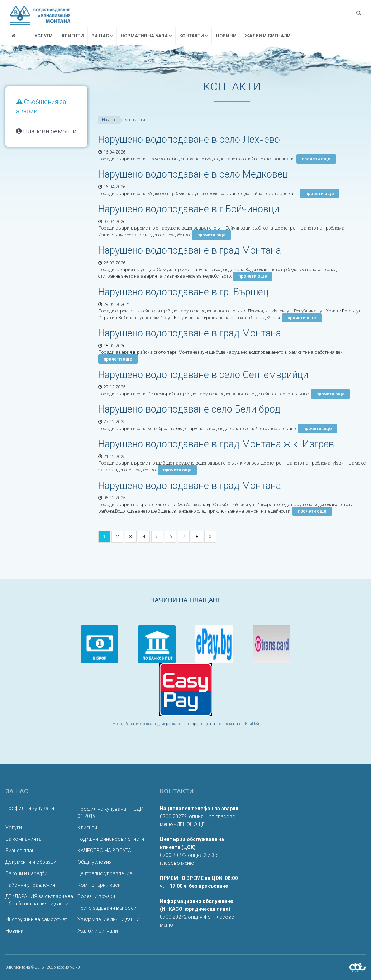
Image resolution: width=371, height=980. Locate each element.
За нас (102, 36)
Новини (226, 36)
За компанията (23, 839)
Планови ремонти (46, 131)
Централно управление (105, 873)
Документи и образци (31, 862)
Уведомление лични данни (108, 919)
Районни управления (30, 885)
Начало (109, 120)
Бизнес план (20, 851)
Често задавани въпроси (107, 908)
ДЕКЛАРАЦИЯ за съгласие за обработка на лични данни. (39, 900)
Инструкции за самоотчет (36, 919)
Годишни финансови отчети (111, 839)
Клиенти (73, 36)
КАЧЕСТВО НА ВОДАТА (104, 851)
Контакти (194, 36)
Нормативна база (146, 36)
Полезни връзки (96, 896)
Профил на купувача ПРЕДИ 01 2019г (110, 812)
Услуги (44, 36)
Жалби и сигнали (268, 36)
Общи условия (95, 862)
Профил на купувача (30, 808)
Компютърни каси (99, 885)
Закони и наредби (26, 873)
